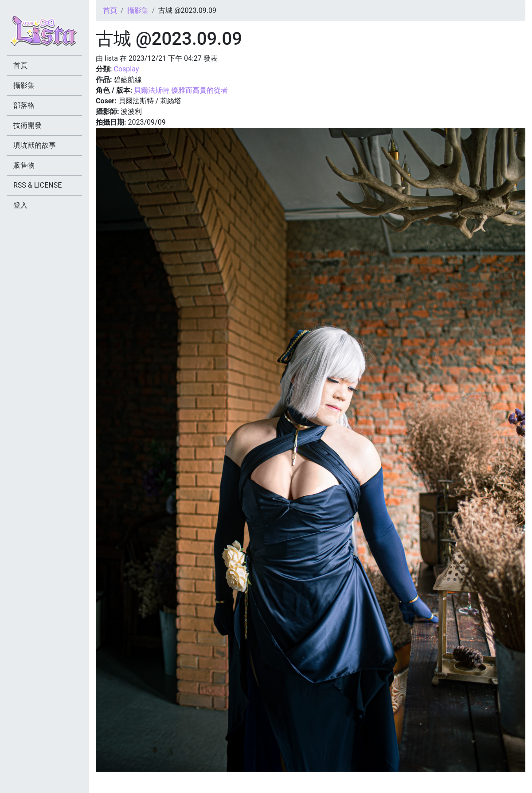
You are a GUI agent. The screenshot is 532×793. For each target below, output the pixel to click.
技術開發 (27, 125)
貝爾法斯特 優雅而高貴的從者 (181, 90)
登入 (20, 205)
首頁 (110, 10)
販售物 (24, 165)
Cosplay (126, 69)
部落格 (24, 105)
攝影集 (138, 10)
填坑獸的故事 (35, 145)
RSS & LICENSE (37, 185)
